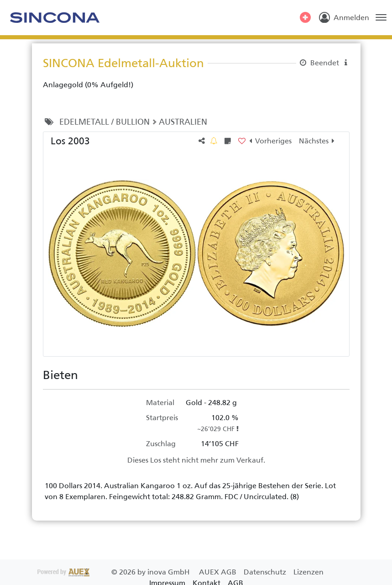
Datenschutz (266, 572)
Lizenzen (308, 572)
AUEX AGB (219, 572)
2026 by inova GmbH (115, 572)
